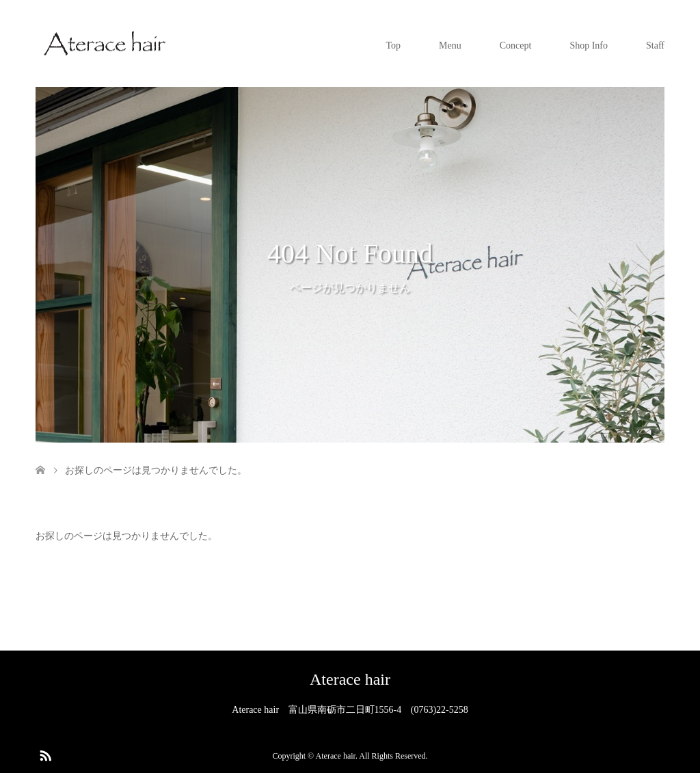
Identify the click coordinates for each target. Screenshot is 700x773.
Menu (450, 45)
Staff (655, 45)
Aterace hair (350, 679)
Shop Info (589, 45)
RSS (45, 755)
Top (394, 45)
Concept (516, 45)
